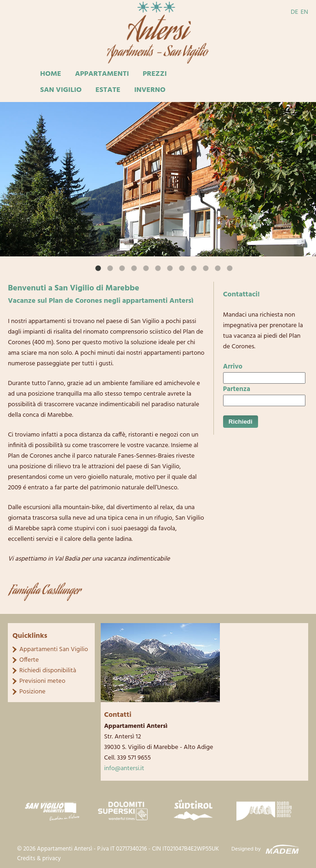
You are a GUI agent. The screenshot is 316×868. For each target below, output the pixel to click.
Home (51, 74)
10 (194, 268)
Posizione (32, 692)
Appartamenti (102, 74)
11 (206, 268)
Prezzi (155, 74)
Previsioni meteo (42, 681)
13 (230, 268)
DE (294, 12)
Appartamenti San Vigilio (54, 650)
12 (218, 268)
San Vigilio (61, 90)
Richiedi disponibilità (48, 671)
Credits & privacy (39, 859)
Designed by (246, 849)
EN (304, 12)
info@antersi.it (124, 769)
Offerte (29, 660)
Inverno (150, 90)
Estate (108, 90)
